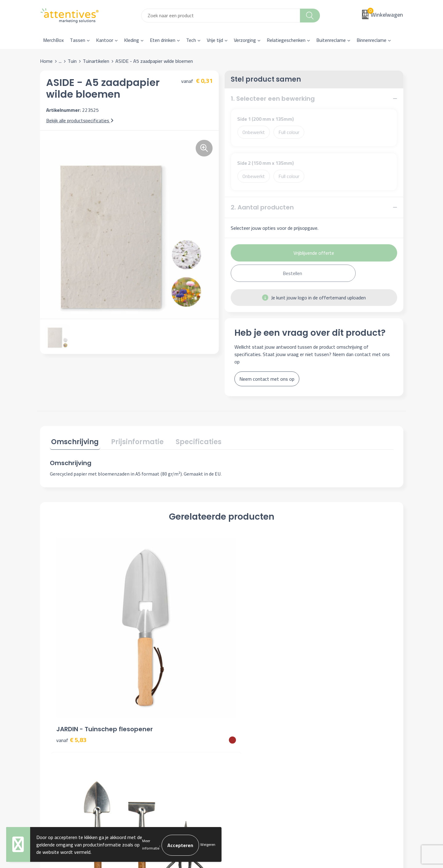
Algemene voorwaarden (343, 707)
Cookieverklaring (336, 716)
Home (46, 61)
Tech (191, 40)
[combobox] (221, 16)
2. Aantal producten (262, 207)
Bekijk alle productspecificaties (80, 120)
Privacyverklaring (336, 726)
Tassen (78, 40)
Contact (237, 707)
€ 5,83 (71, 641)
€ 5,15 (329, 641)
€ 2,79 (243, 641)
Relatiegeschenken (286, 40)
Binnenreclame (371, 40)
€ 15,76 (159, 641)
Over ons (148, 707)
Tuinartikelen (96, 61)
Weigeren (208, 844)
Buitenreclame (331, 40)
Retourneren (242, 735)
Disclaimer (330, 735)
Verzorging (245, 40)
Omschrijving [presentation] (74, 441)
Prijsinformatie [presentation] (133, 441)
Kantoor (105, 40)
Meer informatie (151, 844)
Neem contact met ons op (267, 379)
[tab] (74, 442)
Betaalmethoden (247, 726)
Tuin (72, 61)
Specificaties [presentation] (192, 441)
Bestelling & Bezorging (253, 716)
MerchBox (53, 40)
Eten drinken (163, 40)
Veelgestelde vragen (160, 726)
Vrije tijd (215, 40)
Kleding (132, 40)
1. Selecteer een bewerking (273, 99)
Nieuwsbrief (152, 716)
